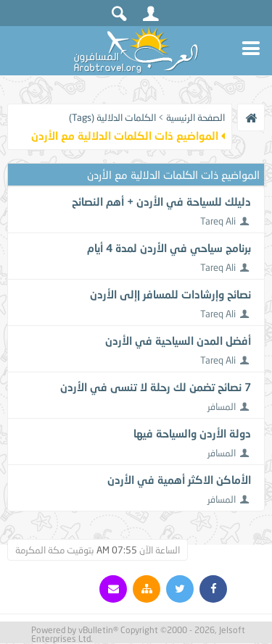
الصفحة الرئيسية (195, 117)
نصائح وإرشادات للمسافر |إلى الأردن (170, 294)
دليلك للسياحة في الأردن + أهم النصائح (161, 201)
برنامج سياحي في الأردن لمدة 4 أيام (169, 248)
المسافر (222, 406)
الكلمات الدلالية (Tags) (112, 117)
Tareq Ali (218, 221)
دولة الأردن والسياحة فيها (192, 433)
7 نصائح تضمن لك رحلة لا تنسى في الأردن (156, 387)
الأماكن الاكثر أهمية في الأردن (179, 480)
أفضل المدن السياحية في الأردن (178, 340)
